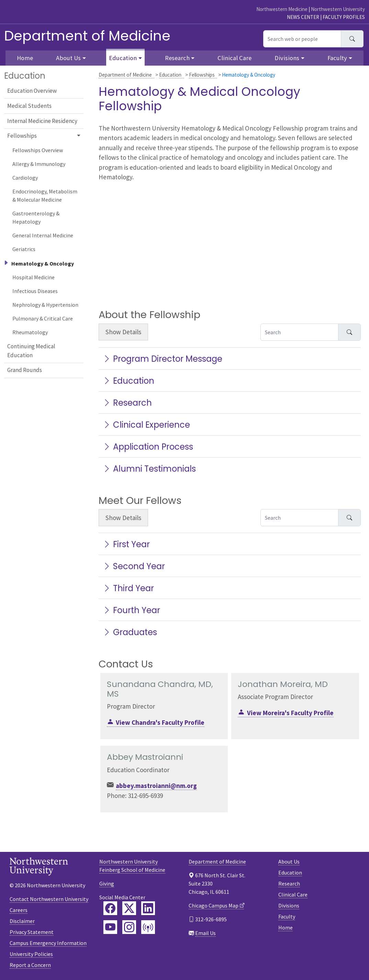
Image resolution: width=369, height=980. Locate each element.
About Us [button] (68, 58)
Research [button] (177, 58)
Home (286, 927)
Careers (19, 910)
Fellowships (202, 75)
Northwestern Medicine (282, 9)
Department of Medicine (87, 36)
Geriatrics (24, 249)
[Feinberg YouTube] (110, 927)
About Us (289, 861)
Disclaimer (22, 921)
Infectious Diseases (35, 291)
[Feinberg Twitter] (129, 908)
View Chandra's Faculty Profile (160, 722)
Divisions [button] (287, 58)
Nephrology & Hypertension (45, 305)
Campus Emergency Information (48, 943)
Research (127, 403)
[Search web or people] (302, 39)
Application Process (148, 447)
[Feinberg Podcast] (148, 927)
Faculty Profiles (344, 17)
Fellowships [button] (22, 136)
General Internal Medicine (43, 235)
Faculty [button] (337, 58)
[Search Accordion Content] (299, 332)
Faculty (287, 916)
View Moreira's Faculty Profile (290, 713)
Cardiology (25, 178)
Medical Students (29, 106)
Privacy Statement (32, 932)
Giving (107, 883)
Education (170, 75)
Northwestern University (338, 9)
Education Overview (32, 91)
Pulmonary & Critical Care (43, 318)
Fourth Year (131, 610)
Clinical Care (234, 58)
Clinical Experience (146, 425)
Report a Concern (30, 965)
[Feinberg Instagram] (129, 927)
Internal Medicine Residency (42, 121)
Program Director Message (163, 359)
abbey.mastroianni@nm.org (156, 786)
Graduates (130, 632)
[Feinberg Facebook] (110, 908)
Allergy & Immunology (39, 164)
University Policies (31, 954)
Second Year (134, 566)
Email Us (205, 933)
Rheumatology (30, 332)
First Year (126, 544)
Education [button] (123, 58)
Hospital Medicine (33, 277)
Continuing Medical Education (31, 351)
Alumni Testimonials (149, 469)
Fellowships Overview (38, 150)
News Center (303, 17)
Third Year (128, 588)
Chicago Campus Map (214, 905)
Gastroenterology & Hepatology (36, 217)
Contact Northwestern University (49, 899)
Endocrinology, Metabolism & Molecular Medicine (45, 195)
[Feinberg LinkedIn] (148, 908)
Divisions (289, 905)
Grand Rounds (25, 370)
